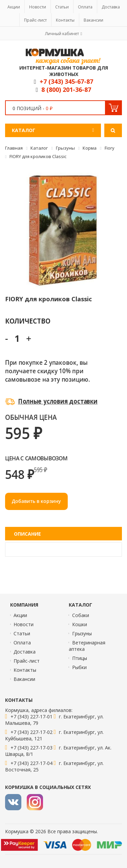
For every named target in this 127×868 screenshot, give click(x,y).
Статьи (62, 7)
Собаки (81, 615)
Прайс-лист (35, 20)
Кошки (80, 624)
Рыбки (79, 667)
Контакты (65, 20)
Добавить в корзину (36, 501)
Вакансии (93, 20)
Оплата (85, 7)
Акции (14, 7)
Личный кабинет (62, 34)
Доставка (111, 7)
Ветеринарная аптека (87, 646)
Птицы (80, 658)
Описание (27, 534)
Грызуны (82, 633)
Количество (28, 321)
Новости (38, 7)
